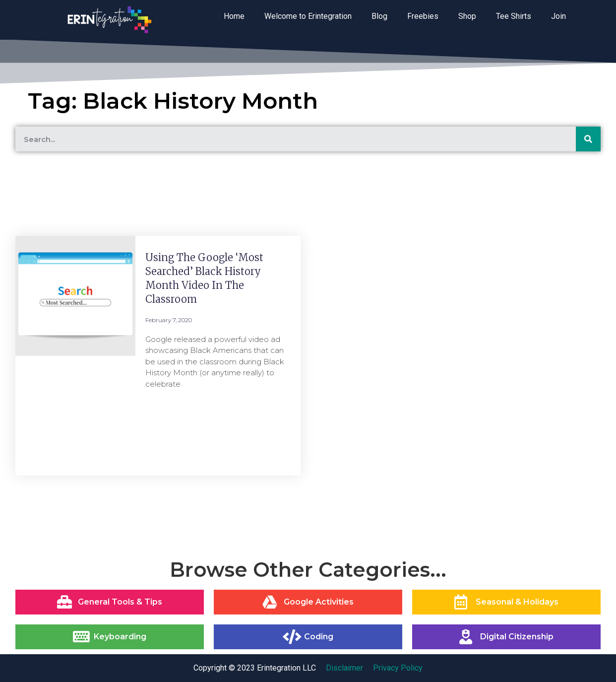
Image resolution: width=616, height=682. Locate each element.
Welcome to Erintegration (308, 16)
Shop (467, 16)
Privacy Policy (398, 668)
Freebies (423, 16)
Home (234, 16)
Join (558, 16)
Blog (379, 16)
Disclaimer (344, 668)
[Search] (588, 139)
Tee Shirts (514, 16)
